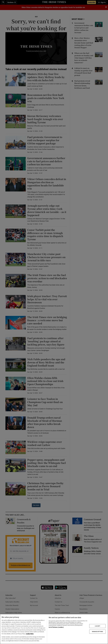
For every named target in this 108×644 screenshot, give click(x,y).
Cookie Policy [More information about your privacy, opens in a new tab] (30, 634)
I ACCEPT (97, 626)
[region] (54, 629)
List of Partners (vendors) (56, 627)
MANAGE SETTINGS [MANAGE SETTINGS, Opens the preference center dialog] (97, 632)
